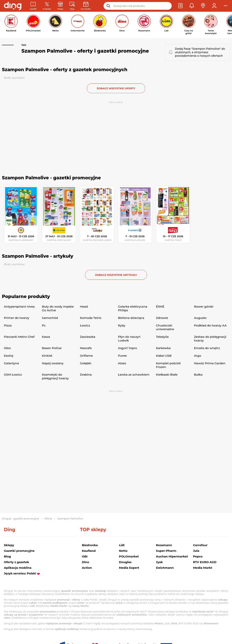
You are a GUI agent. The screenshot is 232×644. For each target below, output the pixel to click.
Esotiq (9, 356)
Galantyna (11, 363)
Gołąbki (86, 363)
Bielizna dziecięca (131, 318)
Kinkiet (47, 356)
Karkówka (163, 348)
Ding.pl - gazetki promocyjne (21, 518)
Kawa (46, 337)
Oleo (7, 348)
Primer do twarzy (17, 318)
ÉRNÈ (160, 307)
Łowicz (85, 325)
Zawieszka (88, 337)
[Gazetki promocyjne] (33, 6)
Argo (198, 356)
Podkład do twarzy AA (210, 325)
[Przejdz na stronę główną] (13, 6)
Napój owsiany (53, 363)
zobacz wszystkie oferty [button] (116, 88)
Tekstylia (162, 337)
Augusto (200, 318)
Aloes (122, 363)
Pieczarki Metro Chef (19, 337)
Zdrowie (162, 318)
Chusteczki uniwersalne (165, 327)
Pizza (8, 325)
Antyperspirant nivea (19, 307)
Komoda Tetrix (91, 318)
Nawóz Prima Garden (210, 363)
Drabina (86, 375)
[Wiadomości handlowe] (72, 6)
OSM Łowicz (13, 375)
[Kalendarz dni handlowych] (86, 6)
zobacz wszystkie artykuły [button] (116, 275)
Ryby (122, 325)
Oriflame (86, 356)
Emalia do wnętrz (207, 348)
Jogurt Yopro (127, 348)
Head (84, 307)
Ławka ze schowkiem (134, 375)
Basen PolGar (52, 348)
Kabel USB (164, 356)
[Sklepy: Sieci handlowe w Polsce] (60, 6)
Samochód (50, 318)
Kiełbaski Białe (167, 375)
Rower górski (204, 307)
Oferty (48, 518)
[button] (180, 6)
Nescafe (86, 348)
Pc (44, 325)
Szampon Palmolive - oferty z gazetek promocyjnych (65, 70)
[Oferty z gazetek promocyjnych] (47, 6)
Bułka (198, 375)
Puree (122, 356)
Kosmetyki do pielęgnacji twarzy (55, 376)
